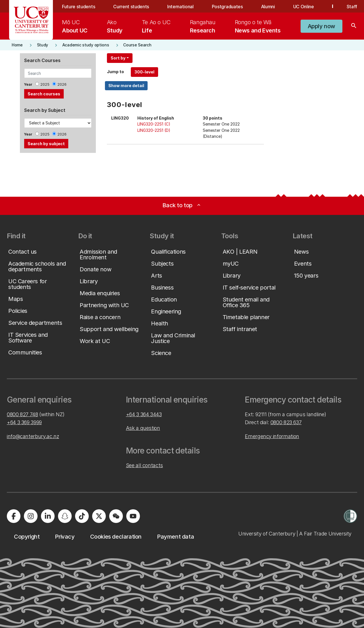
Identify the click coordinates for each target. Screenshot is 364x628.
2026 (62, 84)
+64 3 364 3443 (144, 414)
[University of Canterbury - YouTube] (133, 516)
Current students (131, 7)
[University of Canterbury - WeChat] (116, 516)
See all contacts (144, 465)
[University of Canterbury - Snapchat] (65, 516)
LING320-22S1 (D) (154, 130)
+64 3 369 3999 (24, 422)
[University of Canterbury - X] (99, 516)
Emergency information (272, 436)
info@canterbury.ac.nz (33, 436)
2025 (45, 84)
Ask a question (143, 428)
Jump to (115, 72)
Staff (352, 7)
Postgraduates (227, 7)
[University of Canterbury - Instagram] (31, 516)
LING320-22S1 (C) (154, 124)
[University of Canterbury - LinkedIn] (48, 516)
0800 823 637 (286, 422)
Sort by (118, 58)
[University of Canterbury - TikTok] (82, 516)
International (180, 7)
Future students (78, 7)
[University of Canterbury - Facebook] (14, 516)
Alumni (268, 7)
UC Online (304, 7)
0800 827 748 (22, 414)
